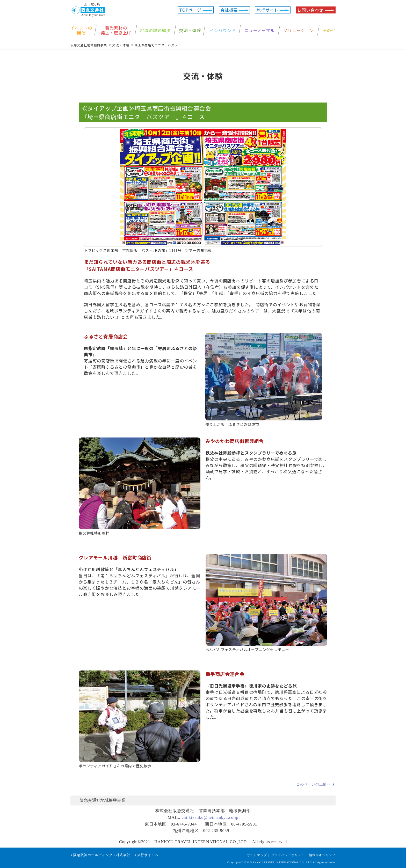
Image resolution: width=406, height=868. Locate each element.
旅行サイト (273, 10)
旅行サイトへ (148, 855)
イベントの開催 (81, 30)
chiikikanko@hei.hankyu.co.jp (210, 817)
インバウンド (223, 30)
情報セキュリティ (322, 855)
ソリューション (299, 30)
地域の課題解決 (155, 30)
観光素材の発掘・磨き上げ (116, 30)
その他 (329, 30)
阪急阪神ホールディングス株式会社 (102, 855)
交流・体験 (190, 30)
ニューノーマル (260, 30)
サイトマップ (257, 855)
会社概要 (234, 10)
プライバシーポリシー (288, 855)
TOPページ (196, 10)
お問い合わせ (316, 10)
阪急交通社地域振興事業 (103, 800)
